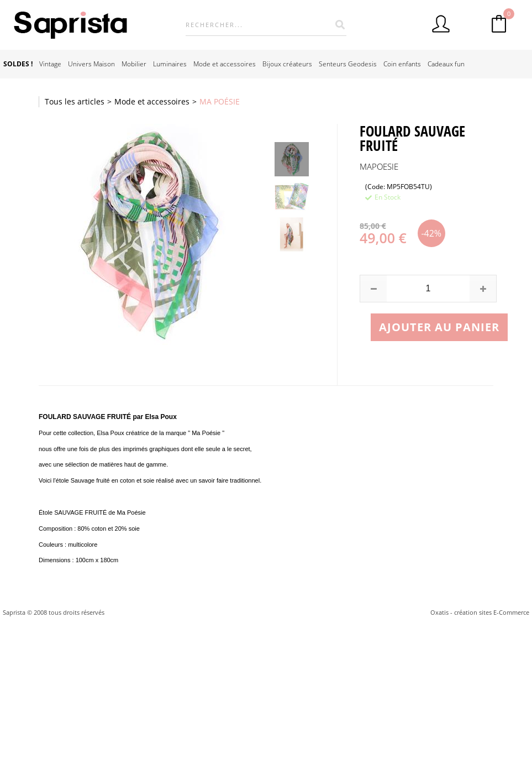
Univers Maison (91, 64)
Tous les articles (75, 101)
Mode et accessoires (225, 64)
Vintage (50, 64)
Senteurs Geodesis (348, 64)
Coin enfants (402, 64)
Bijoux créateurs (287, 64)
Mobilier (134, 64)
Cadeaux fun (446, 64)
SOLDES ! (18, 64)
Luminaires (170, 64)
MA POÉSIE (220, 101)
